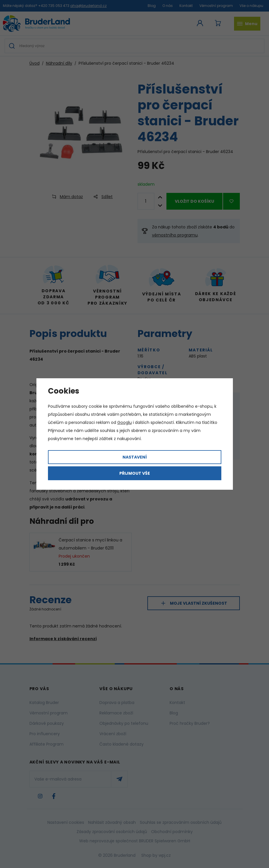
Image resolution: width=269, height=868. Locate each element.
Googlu (125, 422)
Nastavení (135, 457)
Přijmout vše (135, 473)
